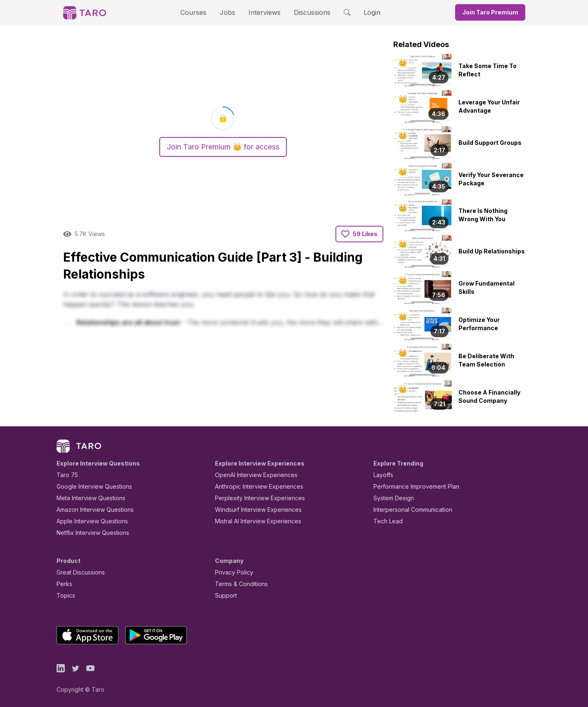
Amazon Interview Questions (90, 510)
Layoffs (382, 475)
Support (224, 595)
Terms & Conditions (239, 584)
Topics (64, 595)
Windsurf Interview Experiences (252, 510)
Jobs (230, 12)
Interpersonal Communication (408, 510)
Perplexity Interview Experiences (254, 498)
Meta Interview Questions (86, 498)
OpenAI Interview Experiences (251, 475)
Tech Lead (385, 521)
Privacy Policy (232, 572)
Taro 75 (65, 475)
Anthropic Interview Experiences (253, 486)
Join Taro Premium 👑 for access (223, 147)
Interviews (263, 12)
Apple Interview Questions (88, 521)
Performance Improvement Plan (410, 486)
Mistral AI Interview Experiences (254, 521)
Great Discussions (78, 572)
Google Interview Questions (89, 486)
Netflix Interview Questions (89, 533)
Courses (201, 12)
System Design (391, 498)
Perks (63, 584)
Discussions (306, 12)
